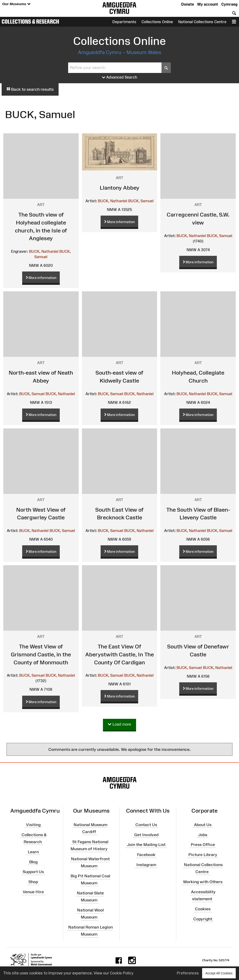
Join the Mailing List (146, 845)
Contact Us (146, 825)
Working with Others (203, 882)
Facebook (146, 855)
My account (208, 4)
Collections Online (157, 22)
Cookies (203, 909)
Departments (124, 22)
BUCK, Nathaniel (44, 251)
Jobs (203, 835)
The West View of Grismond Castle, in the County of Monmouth (41, 654)
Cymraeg (229, 4)
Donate (188, 4)
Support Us (33, 872)
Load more (119, 725)
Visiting (33, 825)
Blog (33, 862)
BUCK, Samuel (141, 201)
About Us (203, 825)
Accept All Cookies (219, 973)
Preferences (188, 973)
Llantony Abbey (119, 188)
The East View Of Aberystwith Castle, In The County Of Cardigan (119, 654)
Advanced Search (120, 77)
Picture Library (203, 855)
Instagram (146, 865)
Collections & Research (30, 22)
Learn (33, 852)
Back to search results (30, 89)
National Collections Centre (202, 22)
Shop (33, 882)
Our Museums (16, 4)
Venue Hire (33, 892)
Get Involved (146, 835)
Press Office (203, 845)
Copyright (203, 919)
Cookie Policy (122, 973)
